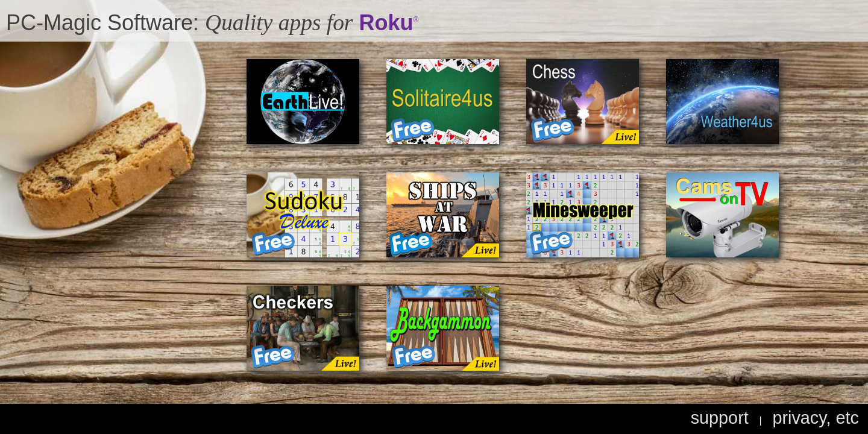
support (720, 418)
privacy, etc (816, 418)
